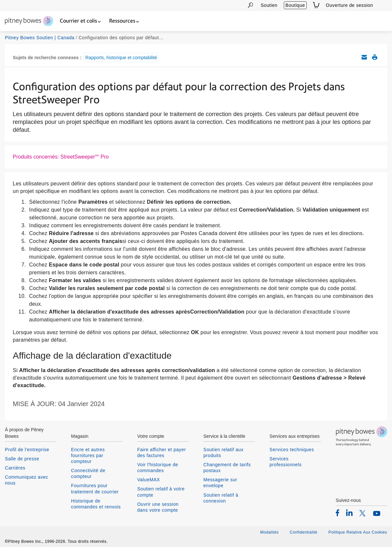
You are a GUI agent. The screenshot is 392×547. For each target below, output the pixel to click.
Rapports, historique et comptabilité (121, 58)
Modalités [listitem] (269, 532)
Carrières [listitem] (15, 468)
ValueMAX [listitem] (149, 480)
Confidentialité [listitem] (304, 532)
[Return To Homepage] (29, 21)
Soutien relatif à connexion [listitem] (221, 498)
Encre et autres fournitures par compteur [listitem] (88, 455)
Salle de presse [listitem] (22, 459)
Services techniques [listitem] (292, 450)
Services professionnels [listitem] (285, 462)
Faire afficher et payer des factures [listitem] (162, 453)
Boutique (295, 5)
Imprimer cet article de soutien (375, 57)
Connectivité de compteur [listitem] (88, 473)
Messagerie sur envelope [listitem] (220, 483)
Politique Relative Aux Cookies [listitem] (358, 532)
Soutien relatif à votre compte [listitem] (161, 492)
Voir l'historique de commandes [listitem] (158, 468)
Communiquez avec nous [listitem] (27, 480)
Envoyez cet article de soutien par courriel (364, 57)
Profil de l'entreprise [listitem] (27, 450)
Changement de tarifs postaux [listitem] (227, 468)
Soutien (269, 5)
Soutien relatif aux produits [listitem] (223, 453)
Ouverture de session (349, 5)
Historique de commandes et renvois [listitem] (96, 504)
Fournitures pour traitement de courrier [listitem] (95, 488)
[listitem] (338, 513)
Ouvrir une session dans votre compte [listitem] (158, 507)
